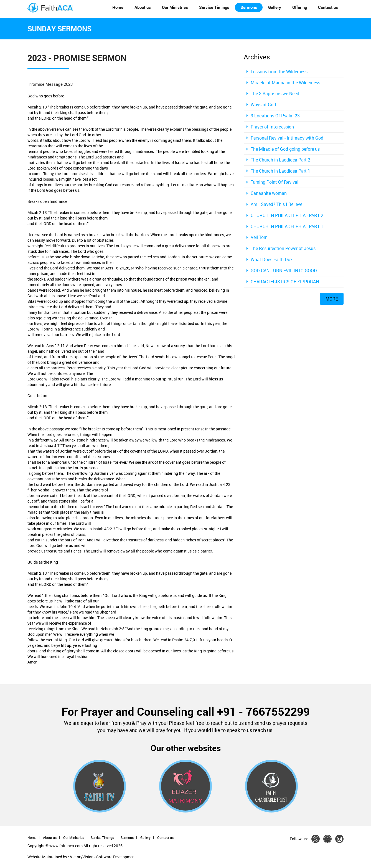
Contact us (328, 7)
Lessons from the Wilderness (279, 72)
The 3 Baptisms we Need (275, 94)
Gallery (275, 7)
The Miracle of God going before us (285, 149)
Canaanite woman (269, 193)
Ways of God (263, 105)
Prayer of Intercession (272, 127)
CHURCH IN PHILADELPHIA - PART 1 (287, 226)
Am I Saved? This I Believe (276, 204)
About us (143, 7)
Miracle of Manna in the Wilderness (285, 83)
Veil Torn (259, 237)
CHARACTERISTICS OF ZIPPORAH (285, 282)
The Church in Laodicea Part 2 (280, 160)
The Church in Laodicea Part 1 (280, 171)
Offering (300, 7)
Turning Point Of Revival (275, 182)
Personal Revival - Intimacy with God (287, 138)
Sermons (249, 7)
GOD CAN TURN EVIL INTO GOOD (284, 271)
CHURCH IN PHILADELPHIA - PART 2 (287, 215)
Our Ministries (175, 7)
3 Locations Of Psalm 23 (275, 116)
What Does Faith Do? (272, 259)
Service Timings (214, 7)
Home (118, 7)
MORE (332, 299)
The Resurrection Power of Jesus (283, 248)
